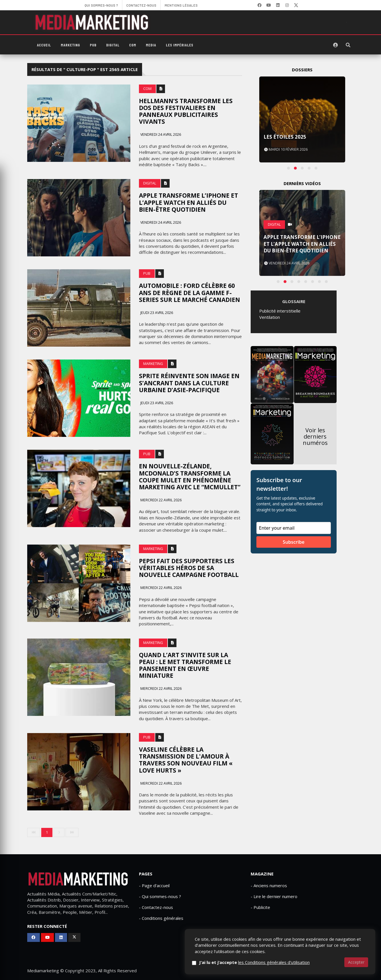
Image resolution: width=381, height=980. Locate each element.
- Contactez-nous (156, 907)
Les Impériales (180, 45)
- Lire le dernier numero (274, 896)
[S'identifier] (335, 45)
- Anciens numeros (269, 885)
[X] (296, 5)
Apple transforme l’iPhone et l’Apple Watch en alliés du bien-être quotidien (188, 202)
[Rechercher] (348, 45)
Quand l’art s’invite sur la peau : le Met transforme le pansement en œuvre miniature (185, 665)
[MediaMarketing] (93, 22)
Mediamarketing (43, 971)
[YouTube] (269, 5)
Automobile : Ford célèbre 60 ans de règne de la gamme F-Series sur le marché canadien (189, 292)
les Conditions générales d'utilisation (274, 962)
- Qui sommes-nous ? (160, 896)
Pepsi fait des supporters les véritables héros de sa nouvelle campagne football (189, 568)
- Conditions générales (161, 918)
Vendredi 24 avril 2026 (160, 134)
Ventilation (270, 317)
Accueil (44, 45)
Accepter (356, 962)
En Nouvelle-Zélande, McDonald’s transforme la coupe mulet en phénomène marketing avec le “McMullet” (190, 476)
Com (133, 45)
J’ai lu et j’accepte (254, 962)
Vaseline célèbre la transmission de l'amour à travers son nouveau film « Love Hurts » (186, 760)
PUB (93, 45)
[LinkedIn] (278, 5)
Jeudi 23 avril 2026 (156, 313)
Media (151, 45)
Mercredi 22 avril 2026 (161, 500)
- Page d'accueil (154, 885)
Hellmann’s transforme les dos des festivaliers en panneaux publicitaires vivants (186, 111)
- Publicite (260, 907)
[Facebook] (260, 5)
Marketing (70, 45)
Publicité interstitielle (280, 311)
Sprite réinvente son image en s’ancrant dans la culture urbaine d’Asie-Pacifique (189, 383)
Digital (113, 45)
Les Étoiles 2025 (285, 137)
